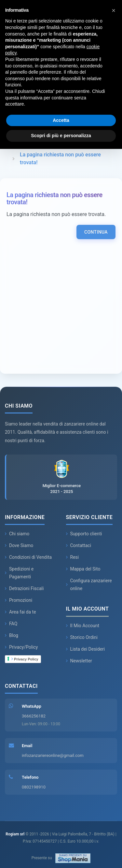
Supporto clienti (84, 534)
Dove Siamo (19, 545)
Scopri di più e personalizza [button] (61, 136)
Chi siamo (17, 534)
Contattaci (79, 545)
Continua (96, 232)
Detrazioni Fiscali (24, 588)
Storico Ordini (82, 637)
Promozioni (19, 600)
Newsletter (79, 661)
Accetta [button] (61, 120)
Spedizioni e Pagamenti (19, 573)
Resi (73, 557)
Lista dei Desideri (86, 649)
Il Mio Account (83, 626)
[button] (114, 10)
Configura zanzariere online (89, 585)
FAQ (11, 624)
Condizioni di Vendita (28, 557)
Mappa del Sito (83, 569)
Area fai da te (20, 612)
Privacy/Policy (21, 647)
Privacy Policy (25, 659)
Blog (12, 635)
